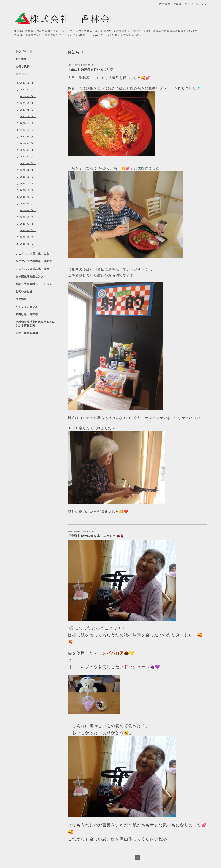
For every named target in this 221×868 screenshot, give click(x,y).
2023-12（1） (28, 83)
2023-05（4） (28, 90)
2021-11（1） (28, 183)
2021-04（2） (28, 230)
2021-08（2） (28, 204)
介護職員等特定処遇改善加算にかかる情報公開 (35, 324)
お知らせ (21, 74)
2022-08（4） (28, 143)
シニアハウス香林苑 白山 (32, 254)
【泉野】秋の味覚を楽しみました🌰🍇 (96, 536)
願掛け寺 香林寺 (27, 314)
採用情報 (21, 299)
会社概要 (21, 59)
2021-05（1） (28, 224)
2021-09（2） (28, 197)
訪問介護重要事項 (27, 333)
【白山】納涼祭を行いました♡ (90, 70)
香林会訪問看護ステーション (34, 284)
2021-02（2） (28, 244)
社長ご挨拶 (23, 67)
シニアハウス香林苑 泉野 (32, 269)
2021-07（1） (28, 210)
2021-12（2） (28, 177)
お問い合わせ (24, 292)
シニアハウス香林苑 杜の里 (34, 261)
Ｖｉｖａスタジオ (27, 307)
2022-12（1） (28, 116)
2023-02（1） (28, 103)
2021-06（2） (28, 217)
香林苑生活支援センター (31, 276)
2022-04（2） (28, 163)
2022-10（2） (28, 130)
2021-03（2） (28, 237)
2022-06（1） (28, 150)
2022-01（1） (28, 170)
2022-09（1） (28, 136)
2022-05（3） (28, 157)
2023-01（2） (28, 110)
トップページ (24, 51)
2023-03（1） (28, 96)
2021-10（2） (28, 190)
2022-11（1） (28, 123)
